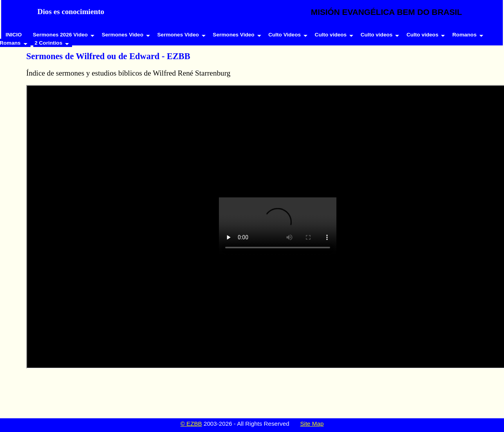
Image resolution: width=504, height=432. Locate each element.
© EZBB (191, 424)
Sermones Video (123, 35)
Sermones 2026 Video (60, 35)
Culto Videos (285, 35)
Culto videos (331, 35)
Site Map (312, 424)
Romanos (464, 35)
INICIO (14, 35)
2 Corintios (48, 43)
